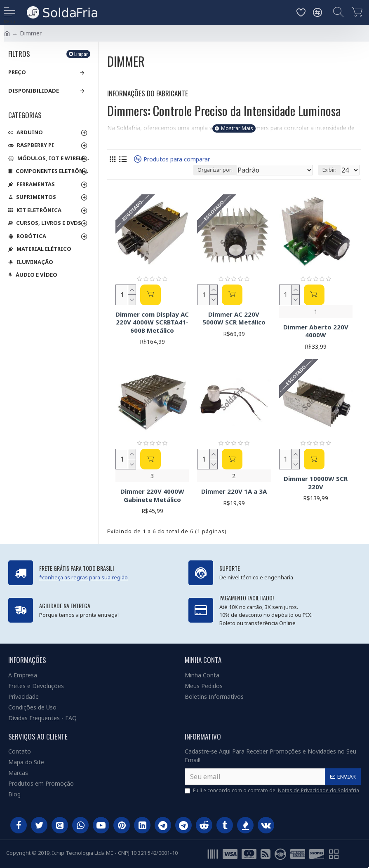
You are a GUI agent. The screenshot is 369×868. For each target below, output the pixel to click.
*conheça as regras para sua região (83, 577)
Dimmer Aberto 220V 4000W (316, 331)
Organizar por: (215, 170)
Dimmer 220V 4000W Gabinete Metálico (152, 496)
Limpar (81, 54)
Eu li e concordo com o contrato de (273, 791)
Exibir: (329, 170)
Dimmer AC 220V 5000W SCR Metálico (234, 318)
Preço (17, 72)
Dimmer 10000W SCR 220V (316, 483)
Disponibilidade (34, 91)
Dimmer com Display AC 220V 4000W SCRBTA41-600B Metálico (152, 322)
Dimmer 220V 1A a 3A (234, 491)
